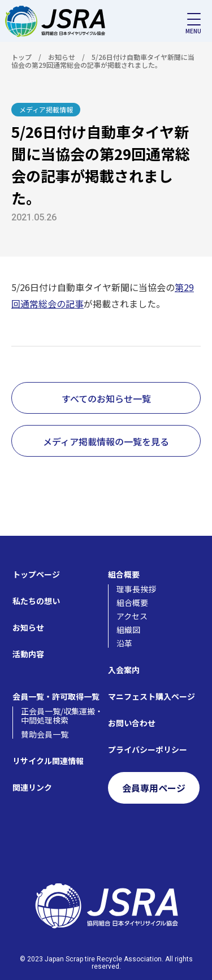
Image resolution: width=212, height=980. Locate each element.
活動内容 (28, 654)
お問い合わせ (132, 723)
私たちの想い (36, 601)
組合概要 (124, 574)
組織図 (128, 630)
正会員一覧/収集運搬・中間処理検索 (62, 716)
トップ (21, 57)
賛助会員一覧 (45, 734)
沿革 (124, 643)
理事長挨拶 (136, 589)
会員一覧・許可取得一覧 (56, 696)
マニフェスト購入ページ (152, 696)
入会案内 (124, 670)
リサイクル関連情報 (48, 761)
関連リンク (32, 787)
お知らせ (62, 57)
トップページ (36, 574)
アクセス (132, 616)
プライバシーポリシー (148, 749)
